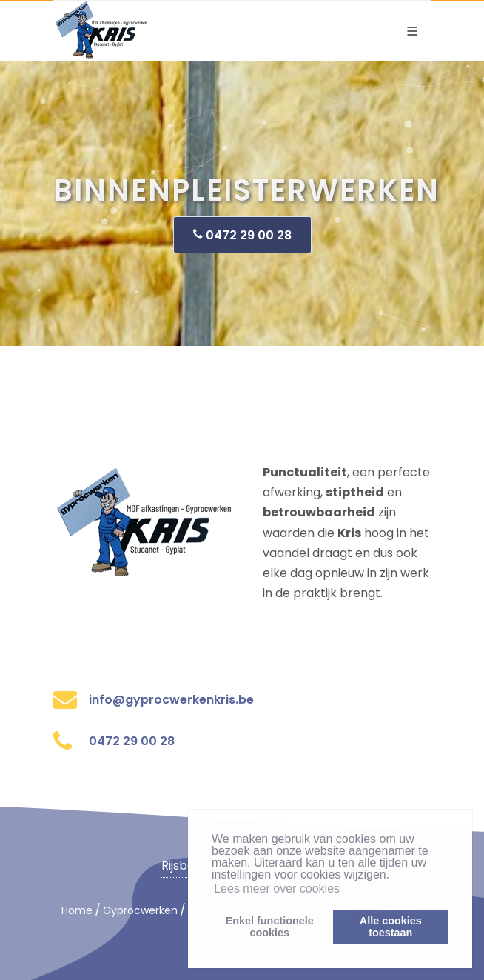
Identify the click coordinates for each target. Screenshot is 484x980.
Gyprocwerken (140, 910)
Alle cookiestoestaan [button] (391, 927)
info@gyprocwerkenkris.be (171, 700)
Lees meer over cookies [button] (277, 889)
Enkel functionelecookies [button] (270, 927)
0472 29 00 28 (242, 234)
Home (77, 910)
